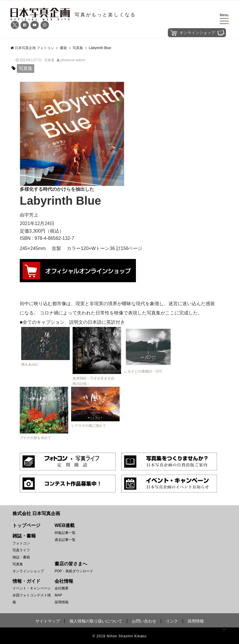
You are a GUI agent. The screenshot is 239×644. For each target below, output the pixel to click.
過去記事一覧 (65, 540)
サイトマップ (48, 621)
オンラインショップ (28, 571)
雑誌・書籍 (21, 557)
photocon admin (73, 60)
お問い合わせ (144, 621)
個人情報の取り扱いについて (96, 621)
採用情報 (62, 602)
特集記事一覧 (65, 533)
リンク (172, 621)
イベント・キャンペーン (32, 588)
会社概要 (62, 588)
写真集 (49, 60)
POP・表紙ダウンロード (74, 571)
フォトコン (21, 543)
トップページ (26, 525)
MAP (58, 595)
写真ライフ (21, 550)
